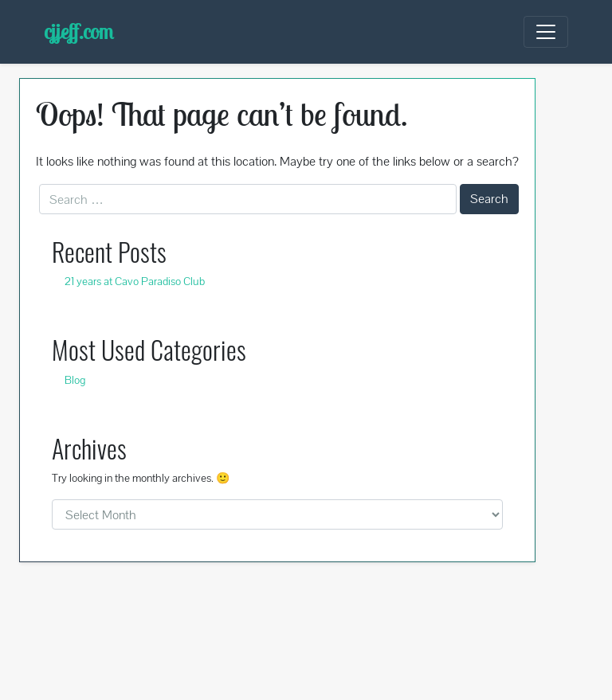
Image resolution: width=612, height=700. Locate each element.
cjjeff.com (78, 31)
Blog (75, 380)
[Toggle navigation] (546, 32)
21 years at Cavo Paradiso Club (135, 281)
